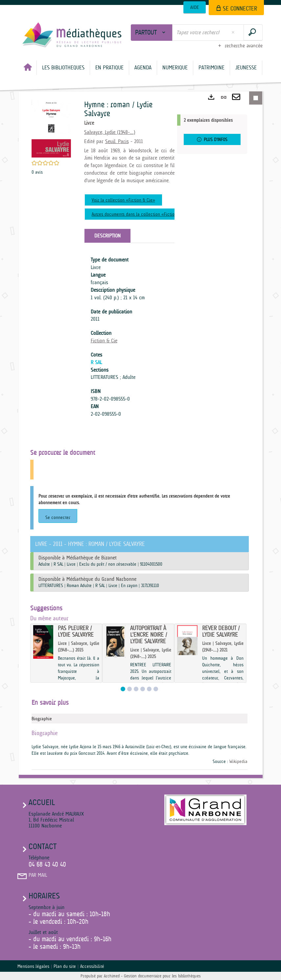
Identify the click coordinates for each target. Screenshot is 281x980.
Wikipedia (238, 761)
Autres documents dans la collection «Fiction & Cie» (141, 214)
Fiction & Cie (104, 341)
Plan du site (65, 966)
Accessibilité (92, 966)
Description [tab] (107, 236)
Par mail (38, 875)
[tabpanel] (129, 337)
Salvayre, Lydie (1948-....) (110, 132)
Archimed (112, 976)
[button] (63, 68)
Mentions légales (33, 966)
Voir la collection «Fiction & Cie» (123, 200)
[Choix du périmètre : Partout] (152, 33)
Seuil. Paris (117, 141)
